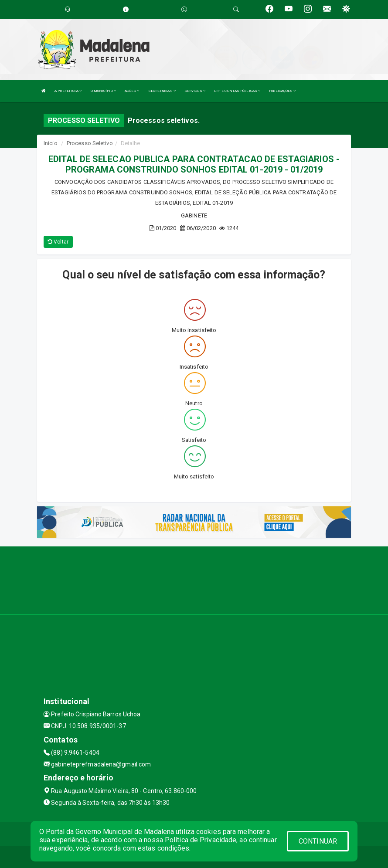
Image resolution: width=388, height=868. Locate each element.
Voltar (58, 242)
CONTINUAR (318, 841)
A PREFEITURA (68, 91)
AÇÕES (132, 91)
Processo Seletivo (90, 143)
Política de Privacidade (201, 840)
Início (51, 143)
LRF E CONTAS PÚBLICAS (237, 91)
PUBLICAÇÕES (282, 91)
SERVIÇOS (195, 91)
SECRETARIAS (162, 91)
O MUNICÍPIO (103, 91)
